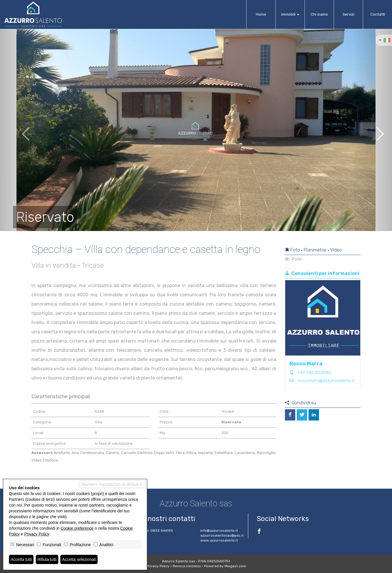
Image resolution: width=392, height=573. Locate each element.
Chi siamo (319, 14)
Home (261, 14)
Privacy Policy (158, 566)
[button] (20, 130)
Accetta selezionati (79, 559)
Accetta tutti (21, 559)
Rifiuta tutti (47, 559)
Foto (293, 259)
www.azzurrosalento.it (219, 540)
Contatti (378, 14)
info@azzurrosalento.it (219, 531)
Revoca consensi (187, 566)
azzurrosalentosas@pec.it (222, 535)
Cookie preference (77, 528)
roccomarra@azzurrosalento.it (326, 381)
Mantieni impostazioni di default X (112, 484)
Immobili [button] (290, 14)
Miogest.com (235, 566)
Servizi (349, 14)
